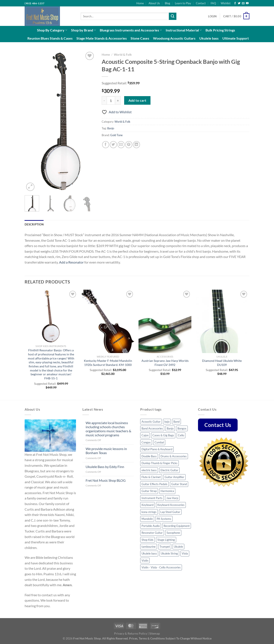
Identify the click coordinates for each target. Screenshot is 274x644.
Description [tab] (34, 224)
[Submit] (173, 16)
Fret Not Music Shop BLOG (106, 480)
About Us (154, 3)
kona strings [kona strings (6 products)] (149, 512)
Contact (201, 3)
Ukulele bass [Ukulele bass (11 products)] (149, 553)
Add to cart (137, 100)
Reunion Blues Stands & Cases (50, 38)
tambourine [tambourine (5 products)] (149, 547)
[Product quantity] (111, 100)
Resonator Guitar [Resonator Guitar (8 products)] (152, 533)
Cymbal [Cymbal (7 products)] (159, 442)
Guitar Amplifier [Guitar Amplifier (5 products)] (174, 477)
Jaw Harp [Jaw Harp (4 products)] (172, 498)
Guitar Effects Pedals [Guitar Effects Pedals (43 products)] (154, 484)
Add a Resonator (71, 262)
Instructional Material (184, 30)
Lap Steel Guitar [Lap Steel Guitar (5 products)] (170, 512)
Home (140, 3)
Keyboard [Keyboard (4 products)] (147, 505)
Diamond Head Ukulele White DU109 (222, 363)
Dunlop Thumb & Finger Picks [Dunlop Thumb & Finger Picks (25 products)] (159, 463)
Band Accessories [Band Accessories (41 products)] (152, 428)
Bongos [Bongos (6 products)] (182, 428)
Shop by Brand (83, 30)
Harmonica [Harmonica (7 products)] (167, 491)
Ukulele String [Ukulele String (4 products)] (169, 553)
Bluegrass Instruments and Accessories (131, 30)
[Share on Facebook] (106, 145)
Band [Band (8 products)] (176, 422)
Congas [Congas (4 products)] (146, 442)
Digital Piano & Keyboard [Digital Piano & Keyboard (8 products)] (157, 449)
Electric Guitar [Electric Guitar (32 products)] (169, 470)
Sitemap (155, 633)
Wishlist (226, 3)
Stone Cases (140, 38)
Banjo (111, 128)
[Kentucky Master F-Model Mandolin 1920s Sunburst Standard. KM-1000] (108, 321)
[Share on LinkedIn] (136, 145)
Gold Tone (116, 135)
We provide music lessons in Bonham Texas (106, 451)
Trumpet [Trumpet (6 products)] (165, 547)
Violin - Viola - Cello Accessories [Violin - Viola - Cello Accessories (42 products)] (161, 567)
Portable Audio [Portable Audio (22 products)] (151, 526)
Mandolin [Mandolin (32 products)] (147, 519)
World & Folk (123, 55)
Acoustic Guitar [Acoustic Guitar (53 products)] (151, 422)
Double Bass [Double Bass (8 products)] (149, 456)
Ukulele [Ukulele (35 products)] (178, 547)
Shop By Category (52, 30)
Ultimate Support (236, 38)
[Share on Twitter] (113, 145)
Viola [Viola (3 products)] (185, 553)
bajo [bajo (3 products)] (167, 422)
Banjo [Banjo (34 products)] (170, 428)
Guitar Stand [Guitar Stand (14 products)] (179, 484)
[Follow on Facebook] (235, 3)
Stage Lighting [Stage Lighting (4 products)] (166, 540)
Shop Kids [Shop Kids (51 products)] (147, 540)
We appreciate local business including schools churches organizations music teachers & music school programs (108, 429)
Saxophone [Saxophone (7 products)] (173, 533)
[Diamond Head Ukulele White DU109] (222, 321)
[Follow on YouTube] (247, 3)
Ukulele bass (209, 38)
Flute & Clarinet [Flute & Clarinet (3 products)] (151, 477)
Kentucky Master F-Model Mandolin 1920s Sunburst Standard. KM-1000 (108, 363)
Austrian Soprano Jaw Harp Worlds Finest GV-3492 (165, 363)
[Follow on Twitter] (239, 3)
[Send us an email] (243, 3)
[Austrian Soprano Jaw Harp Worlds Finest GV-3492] (165, 321)
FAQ (213, 3)
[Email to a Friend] (121, 145)
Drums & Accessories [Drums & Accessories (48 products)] (174, 456)
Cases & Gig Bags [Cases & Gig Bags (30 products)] (163, 435)
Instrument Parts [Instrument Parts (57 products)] (152, 498)
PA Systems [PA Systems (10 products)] (164, 519)
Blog (168, 3)
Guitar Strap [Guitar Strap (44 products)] (149, 491)
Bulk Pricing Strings (220, 30)
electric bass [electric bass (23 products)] (149, 470)
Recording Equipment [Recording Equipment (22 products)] (177, 526)
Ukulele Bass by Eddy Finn (105, 467)
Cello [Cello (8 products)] (181, 435)
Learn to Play (183, 3)
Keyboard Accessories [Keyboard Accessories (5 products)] (171, 505)
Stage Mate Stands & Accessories (102, 38)
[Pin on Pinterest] (129, 145)
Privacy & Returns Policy (131, 633)
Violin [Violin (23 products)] (145, 561)
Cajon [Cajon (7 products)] (145, 435)
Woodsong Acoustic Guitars (174, 38)
